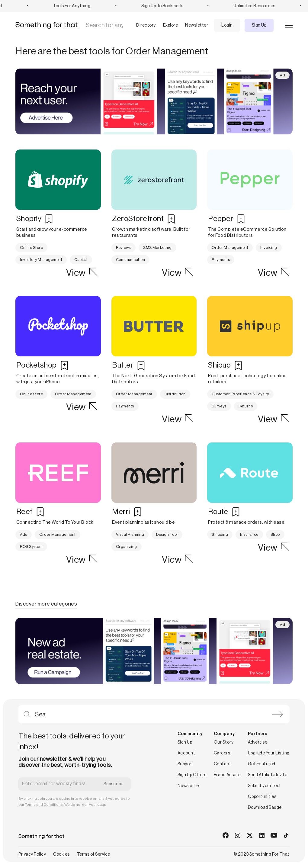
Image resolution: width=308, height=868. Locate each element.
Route (218, 512)
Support (186, 764)
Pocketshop (37, 365)
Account (186, 753)
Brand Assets (227, 775)
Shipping (220, 534)
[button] (141, 25)
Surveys (219, 406)
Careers (222, 753)
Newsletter (197, 25)
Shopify (29, 219)
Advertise (258, 742)
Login (227, 25)
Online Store (31, 248)
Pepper (221, 219)
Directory (146, 25)
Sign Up (259, 25)
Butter (123, 365)
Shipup (219, 365)
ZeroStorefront (138, 219)
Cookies (61, 854)
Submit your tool (264, 786)
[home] (49, 25)
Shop (275, 534)
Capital (81, 260)
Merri (121, 512)
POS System (31, 547)
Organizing (127, 547)
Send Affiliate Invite (268, 775)
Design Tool (167, 534)
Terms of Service (94, 854)
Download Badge (265, 808)
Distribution (175, 394)
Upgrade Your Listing (269, 753)
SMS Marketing (157, 248)
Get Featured (262, 764)
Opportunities (262, 797)
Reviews (124, 248)
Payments (221, 260)
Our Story (224, 742)
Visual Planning (130, 534)
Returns (246, 406)
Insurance (249, 534)
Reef (24, 512)
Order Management (230, 248)
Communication (131, 260)
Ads (24, 534)
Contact (223, 764)
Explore (171, 25)
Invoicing (269, 248)
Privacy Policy (32, 854)
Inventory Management (41, 260)
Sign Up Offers (192, 775)
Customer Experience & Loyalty (240, 394)
